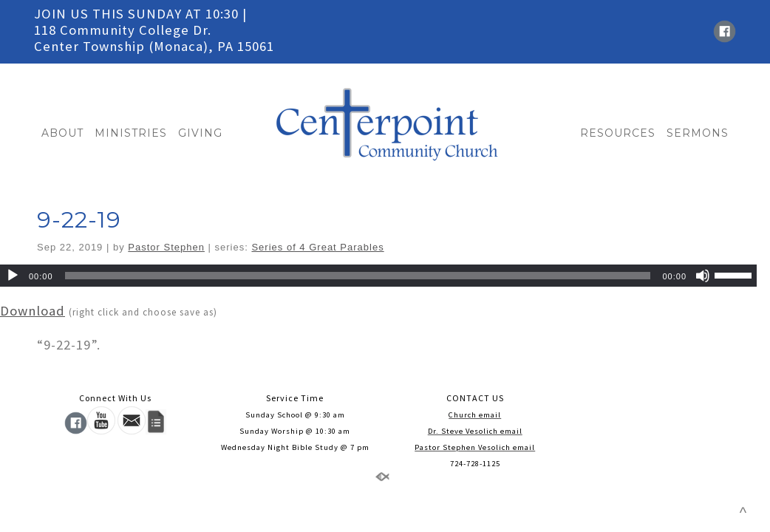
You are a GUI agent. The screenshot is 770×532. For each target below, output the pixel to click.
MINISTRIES (131, 133)
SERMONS (698, 133)
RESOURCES (618, 133)
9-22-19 (79, 220)
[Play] (13, 276)
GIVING (200, 133)
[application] (378, 276)
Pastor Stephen (166, 247)
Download (33, 311)
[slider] (358, 276)
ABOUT (62, 133)
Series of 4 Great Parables (317, 247)
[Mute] (703, 276)
